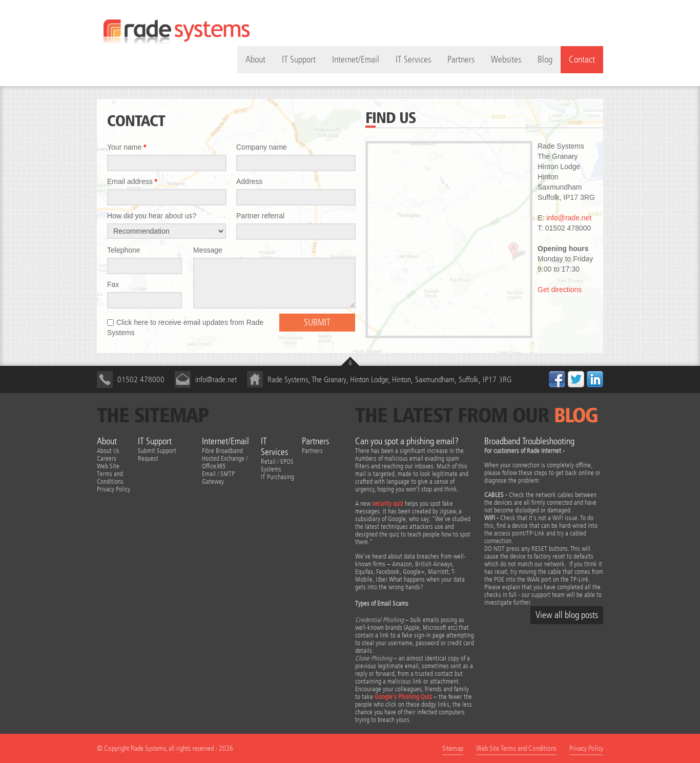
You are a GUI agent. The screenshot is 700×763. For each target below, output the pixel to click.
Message (208, 250)
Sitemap (453, 748)
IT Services (413, 60)
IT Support (299, 60)
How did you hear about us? (152, 216)
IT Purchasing (277, 477)
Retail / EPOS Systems (277, 465)
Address (249, 181)
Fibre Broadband (222, 451)
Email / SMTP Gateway (218, 478)
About (107, 441)
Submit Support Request (157, 455)
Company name (262, 147)
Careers (107, 458)
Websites (506, 60)
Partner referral (260, 216)
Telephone (124, 250)
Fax (113, 284)
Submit (317, 323)
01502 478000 (141, 379)
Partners (461, 60)
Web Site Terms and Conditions (110, 474)
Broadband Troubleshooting (529, 441)
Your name (127, 147)
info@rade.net (569, 218)
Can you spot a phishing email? (407, 441)
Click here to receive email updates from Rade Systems (185, 327)
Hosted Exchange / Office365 (225, 462)
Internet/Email (356, 60)
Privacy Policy (114, 489)
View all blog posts (567, 615)
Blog (545, 60)
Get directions (560, 290)
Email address (132, 181)
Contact (582, 60)
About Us (108, 451)
